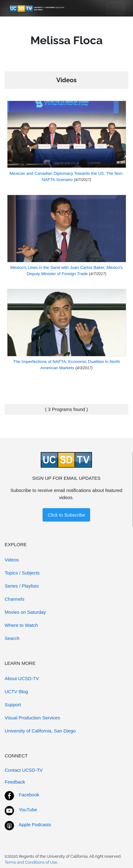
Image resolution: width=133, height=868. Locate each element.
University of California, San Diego (40, 731)
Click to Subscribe (66, 515)
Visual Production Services (32, 718)
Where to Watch (21, 625)
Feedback (15, 782)
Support (13, 705)
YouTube (28, 810)
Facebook (29, 795)
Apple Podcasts (35, 825)
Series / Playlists (22, 586)
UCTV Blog (16, 692)
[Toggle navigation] (115, 8)
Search (12, 638)
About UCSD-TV (22, 678)
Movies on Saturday (25, 612)
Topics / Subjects (22, 573)
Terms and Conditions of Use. (31, 862)
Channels (14, 599)
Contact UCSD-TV (24, 770)
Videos (12, 560)
